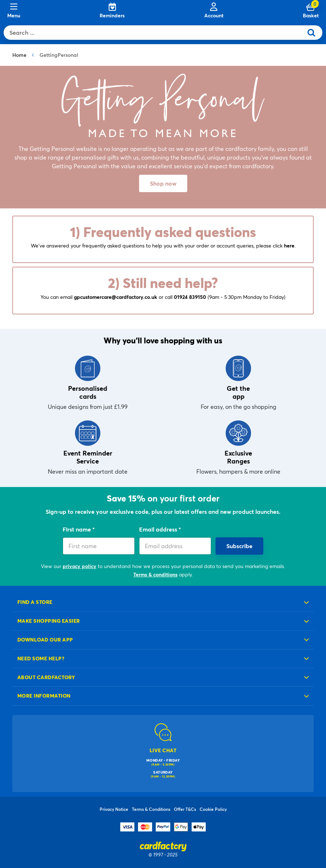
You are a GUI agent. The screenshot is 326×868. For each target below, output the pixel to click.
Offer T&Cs (185, 809)
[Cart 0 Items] (311, 11)
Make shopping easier (49, 621)
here (289, 245)
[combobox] (155, 33)
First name (78, 529)
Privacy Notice (114, 809)
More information (44, 696)
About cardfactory (46, 677)
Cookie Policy (213, 809)
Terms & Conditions (151, 809)
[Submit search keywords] (314, 33)
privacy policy (80, 566)
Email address (159, 529)
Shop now (163, 183)
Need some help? (41, 658)
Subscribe (239, 546)
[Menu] (14, 11)
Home (19, 55)
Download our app (45, 640)
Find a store (35, 602)
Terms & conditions (155, 574)
